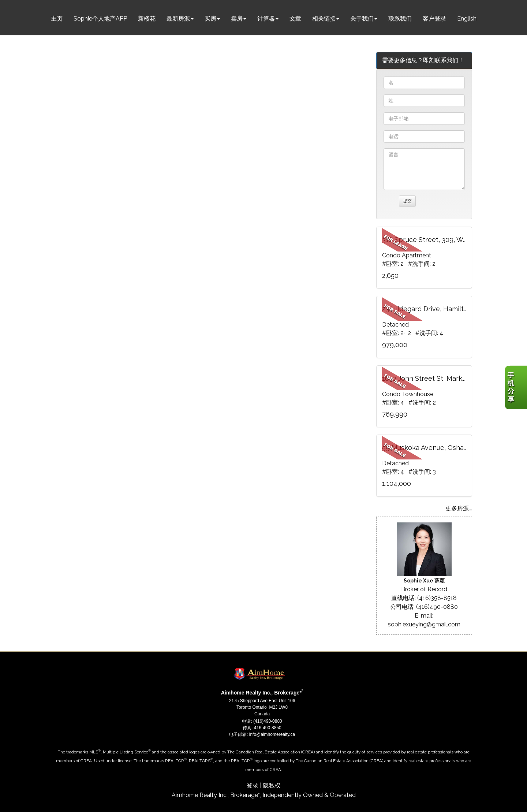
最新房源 (178, 18)
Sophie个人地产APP (100, 18)
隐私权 (272, 785)
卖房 (237, 18)
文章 (295, 18)
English (467, 18)
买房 (210, 18)
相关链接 (324, 18)
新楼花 (147, 18)
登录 (253, 785)
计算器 (266, 18)
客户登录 (434, 18)
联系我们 (400, 18)
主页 (57, 18)
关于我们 (362, 18)
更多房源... (459, 508)
